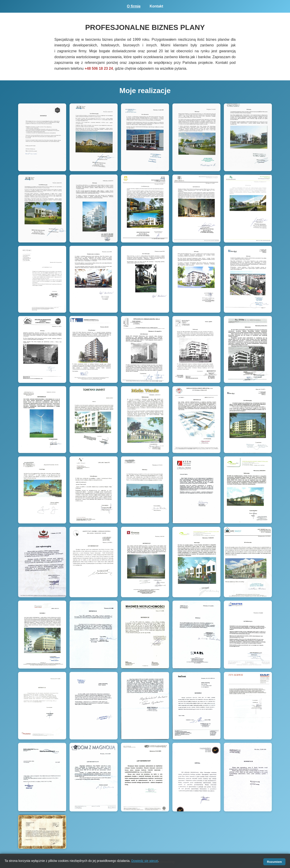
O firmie (134, 6)
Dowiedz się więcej (145, 861)
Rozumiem (274, 862)
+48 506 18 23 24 (99, 68)
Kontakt (156, 6)
